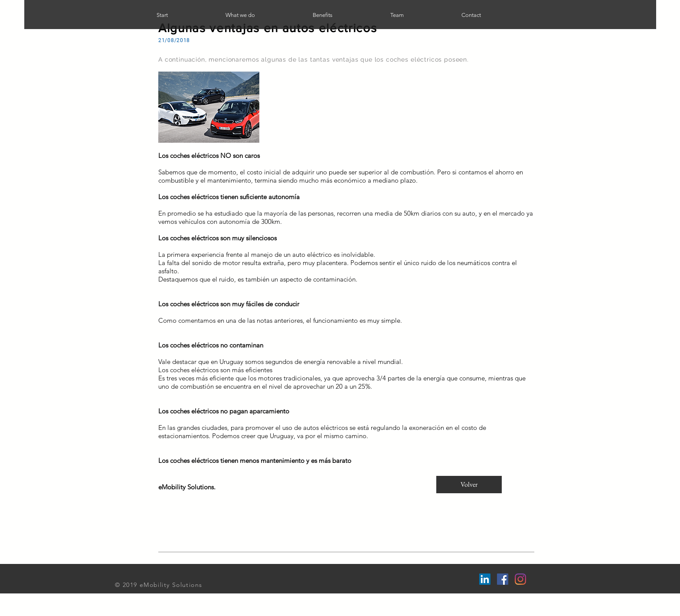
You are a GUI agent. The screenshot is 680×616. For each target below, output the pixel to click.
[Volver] (469, 485)
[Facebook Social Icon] (503, 579)
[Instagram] (520, 579)
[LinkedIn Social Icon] (485, 579)
